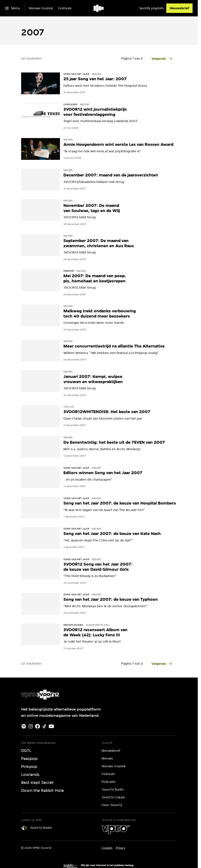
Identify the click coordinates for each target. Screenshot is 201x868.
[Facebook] (38, 726)
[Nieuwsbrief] (179, 8)
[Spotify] (24, 726)
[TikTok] (44, 726)
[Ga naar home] (99, 8)
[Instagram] (31, 726)
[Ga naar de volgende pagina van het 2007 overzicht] (162, 59)
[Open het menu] (13, 8)
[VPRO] (116, 830)
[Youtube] (51, 726)
